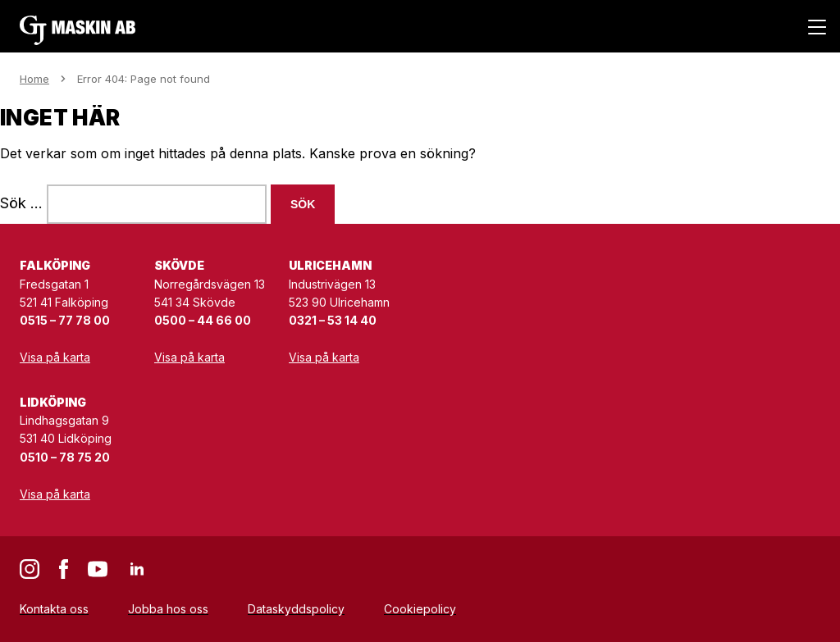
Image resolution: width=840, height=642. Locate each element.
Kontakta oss (54, 609)
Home (34, 79)
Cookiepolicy (420, 609)
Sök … (21, 203)
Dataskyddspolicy (296, 609)
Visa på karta (55, 357)
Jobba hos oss (168, 609)
